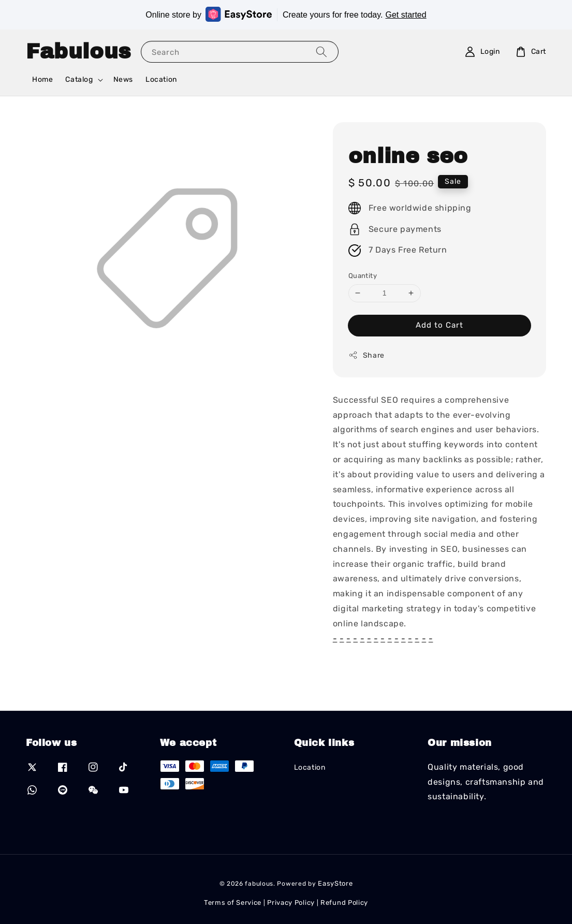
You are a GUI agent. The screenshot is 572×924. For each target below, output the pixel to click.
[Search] (321, 52)
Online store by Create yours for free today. (286, 14)
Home (42, 79)
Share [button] (366, 355)
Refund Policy (344, 903)
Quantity (363, 276)
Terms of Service (233, 903)
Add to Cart (439, 325)
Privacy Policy (291, 903)
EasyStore (335, 883)
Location (161, 79)
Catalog (79, 79)
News (123, 79)
